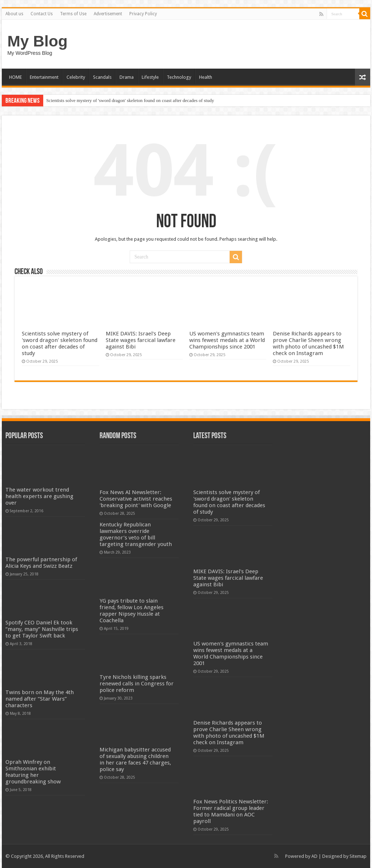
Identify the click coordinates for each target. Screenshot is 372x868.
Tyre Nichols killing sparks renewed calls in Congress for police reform (137, 684)
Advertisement (108, 14)
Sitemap (358, 856)
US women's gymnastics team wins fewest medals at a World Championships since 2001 (227, 340)
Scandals (102, 77)
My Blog (37, 41)
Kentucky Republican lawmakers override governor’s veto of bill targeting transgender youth (136, 534)
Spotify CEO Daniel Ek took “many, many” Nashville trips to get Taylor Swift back (42, 629)
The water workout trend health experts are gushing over (39, 496)
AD (314, 856)
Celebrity (76, 77)
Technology (179, 77)
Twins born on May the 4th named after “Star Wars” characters (40, 699)
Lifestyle (150, 77)
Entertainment (44, 77)
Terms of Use (73, 14)
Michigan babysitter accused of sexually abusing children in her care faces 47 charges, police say (135, 759)
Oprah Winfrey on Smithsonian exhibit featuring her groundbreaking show (33, 772)
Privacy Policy (143, 14)
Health (206, 77)
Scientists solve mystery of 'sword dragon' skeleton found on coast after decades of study (130, 100)
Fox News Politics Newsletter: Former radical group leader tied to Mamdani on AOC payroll (231, 811)
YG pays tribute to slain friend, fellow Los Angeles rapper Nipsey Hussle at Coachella (132, 611)
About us (14, 14)
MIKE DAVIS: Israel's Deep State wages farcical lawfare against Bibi (141, 340)
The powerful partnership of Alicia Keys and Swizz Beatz (41, 563)
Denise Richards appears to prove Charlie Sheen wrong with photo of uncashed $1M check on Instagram (308, 343)
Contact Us (42, 14)
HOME (15, 77)
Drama (127, 77)
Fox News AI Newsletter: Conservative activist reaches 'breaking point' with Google (136, 499)
